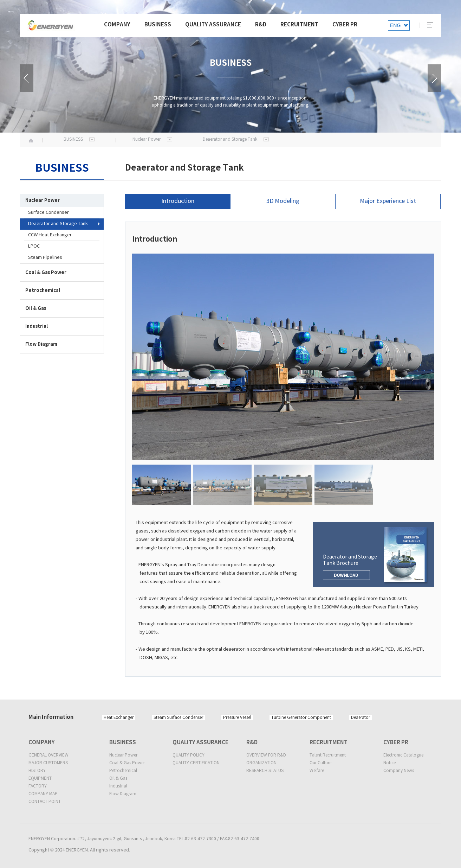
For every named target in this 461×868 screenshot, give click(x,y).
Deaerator (361, 718)
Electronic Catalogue (403, 755)
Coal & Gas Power (127, 763)
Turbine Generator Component (301, 718)
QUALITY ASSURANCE (213, 25)
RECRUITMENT (299, 25)
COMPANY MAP (43, 794)
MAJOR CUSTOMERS (48, 763)
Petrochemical (123, 771)
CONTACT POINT (45, 802)
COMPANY (117, 25)
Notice (389, 763)
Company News (399, 771)
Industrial (118, 786)
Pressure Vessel (237, 718)
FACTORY (38, 786)
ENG (395, 25)
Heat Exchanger (119, 718)
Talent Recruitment (328, 755)
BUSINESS (158, 25)
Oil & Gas (118, 778)
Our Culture (320, 763)
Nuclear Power (123, 755)
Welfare (317, 771)
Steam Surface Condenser (178, 718)
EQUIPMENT (40, 778)
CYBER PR (345, 25)
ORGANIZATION (261, 763)
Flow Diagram (123, 794)
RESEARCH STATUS (265, 771)
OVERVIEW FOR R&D (266, 755)
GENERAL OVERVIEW (48, 755)
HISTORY (37, 771)
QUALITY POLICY (189, 755)
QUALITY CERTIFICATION (196, 763)
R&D (261, 25)
